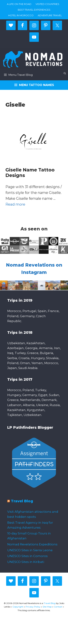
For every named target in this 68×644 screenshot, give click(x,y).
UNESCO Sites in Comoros (27, 556)
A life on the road (19, 4)
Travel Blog (22, 501)
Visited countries (47, 4)
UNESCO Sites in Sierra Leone (30, 550)
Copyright (18, 607)
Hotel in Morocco (21, 15)
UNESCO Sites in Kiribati (26, 562)
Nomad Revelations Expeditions (32, 544)
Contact (58, 607)
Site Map (47, 607)
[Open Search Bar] (65, 73)
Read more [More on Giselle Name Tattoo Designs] (15, 204)
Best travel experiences (34, 10)
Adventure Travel (50, 15)
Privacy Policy (33, 607)
